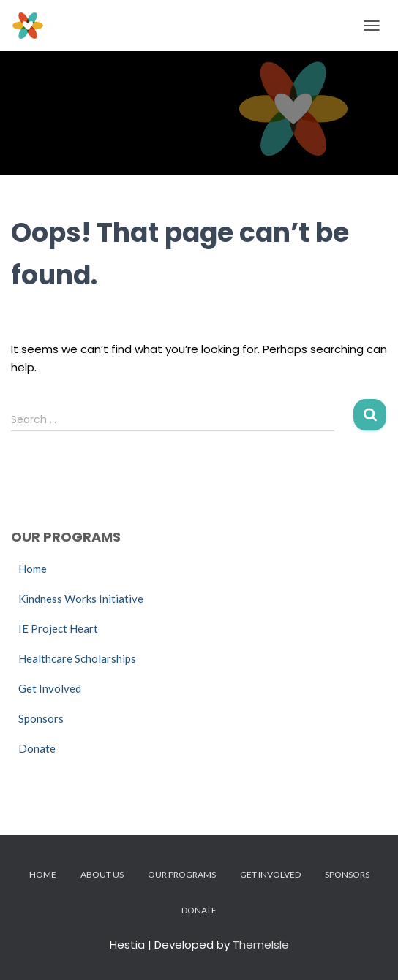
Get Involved (50, 688)
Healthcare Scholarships (77, 658)
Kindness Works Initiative (81, 599)
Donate (37, 748)
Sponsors (41, 718)
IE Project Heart (58, 628)
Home (33, 569)
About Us (102, 874)
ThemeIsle (261, 945)
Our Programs (182, 874)
